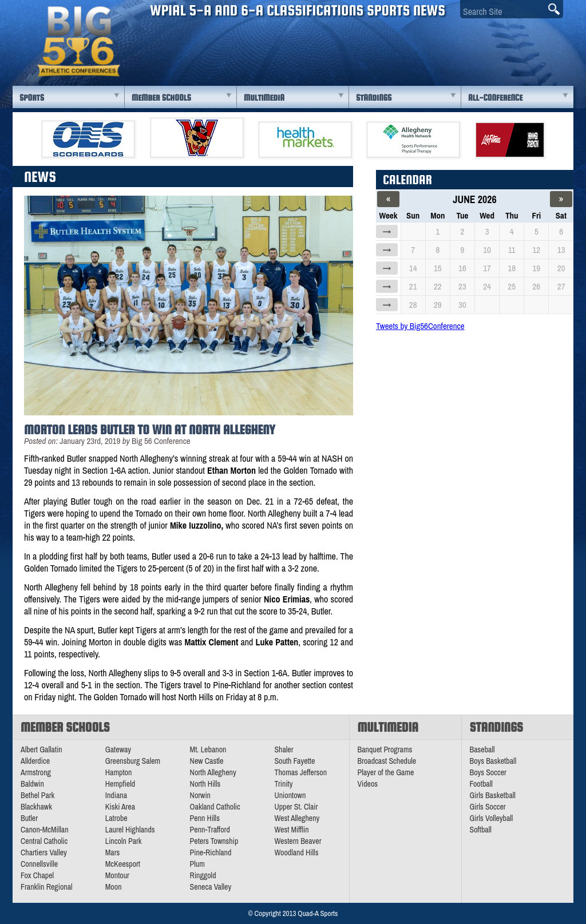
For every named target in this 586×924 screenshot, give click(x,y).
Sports (32, 98)
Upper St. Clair (296, 807)
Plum (197, 864)
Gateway (118, 749)
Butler (29, 818)
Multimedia (264, 98)
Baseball (482, 749)
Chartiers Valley (44, 852)
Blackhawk (36, 807)
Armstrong (36, 772)
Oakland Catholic (215, 807)
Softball (481, 830)
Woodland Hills (296, 852)
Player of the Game (386, 772)
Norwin (200, 795)
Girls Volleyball (492, 818)
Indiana (116, 795)
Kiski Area (120, 807)
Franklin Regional (47, 887)
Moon (114, 887)
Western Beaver (298, 841)
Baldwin (32, 784)
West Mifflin (291, 830)
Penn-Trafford (210, 830)
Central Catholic (44, 841)
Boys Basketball (493, 761)
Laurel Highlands (130, 830)
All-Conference (495, 98)
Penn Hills (205, 818)
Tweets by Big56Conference (420, 326)
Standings (374, 98)
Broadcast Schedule (387, 761)
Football (481, 784)
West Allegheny (297, 818)
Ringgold (203, 875)
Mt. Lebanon (208, 749)
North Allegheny (213, 772)
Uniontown (290, 795)
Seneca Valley (211, 887)
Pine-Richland (211, 852)
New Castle (207, 761)
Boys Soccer (488, 772)
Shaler (284, 749)
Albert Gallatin (41, 749)
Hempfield (120, 784)
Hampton (119, 772)
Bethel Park (37, 795)
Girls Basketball (493, 795)
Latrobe (116, 818)
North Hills (205, 784)
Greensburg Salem (133, 761)
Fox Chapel (37, 875)
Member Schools (161, 98)
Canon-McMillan (45, 830)
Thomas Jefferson (300, 772)
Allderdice (35, 761)
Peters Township (214, 841)
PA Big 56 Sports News (78, 41)
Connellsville (39, 864)
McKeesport (123, 864)
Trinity (283, 784)
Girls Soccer (488, 807)
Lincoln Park (124, 841)
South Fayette (294, 761)
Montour (117, 875)
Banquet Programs (385, 749)
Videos (368, 784)
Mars (113, 852)
